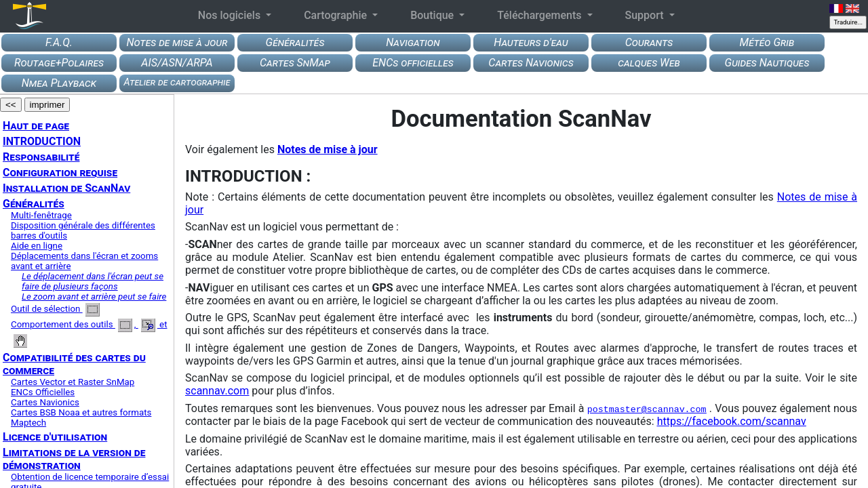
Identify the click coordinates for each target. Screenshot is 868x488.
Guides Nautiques (767, 63)
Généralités (295, 42)
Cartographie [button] (337, 15)
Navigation (413, 42)
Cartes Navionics (531, 63)
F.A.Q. (59, 42)
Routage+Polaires (59, 63)
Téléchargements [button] (540, 15)
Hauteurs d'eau (531, 42)
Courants (649, 42)
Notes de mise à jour (177, 42)
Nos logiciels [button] (231, 15)
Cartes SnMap (295, 63)
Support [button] (646, 15)
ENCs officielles (413, 63)
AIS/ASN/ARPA (177, 63)
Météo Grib (767, 42)
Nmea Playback (59, 83)
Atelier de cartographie (177, 82)
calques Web (649, 63)
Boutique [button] (433, 15)
